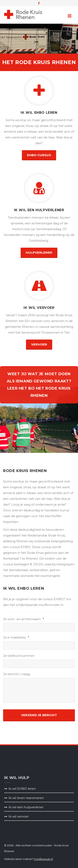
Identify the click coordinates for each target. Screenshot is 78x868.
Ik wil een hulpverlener (26, 807)
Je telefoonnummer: (19, 656)
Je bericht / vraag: (17, 674)
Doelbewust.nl (43, 859)
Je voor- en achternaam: (24, 619)
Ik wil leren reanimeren (26, 798)
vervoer (39, 344)
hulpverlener (39, 252)
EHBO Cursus (39, 155)
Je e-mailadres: (16, 637)
